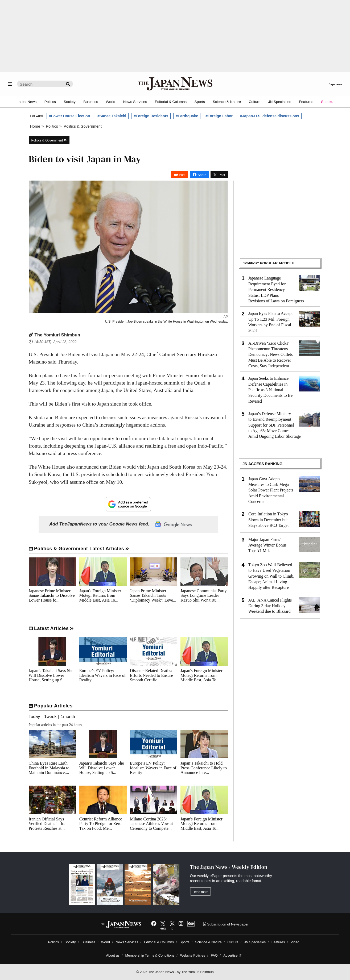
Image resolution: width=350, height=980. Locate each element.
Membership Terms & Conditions (150, 955)
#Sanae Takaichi (112, 116)
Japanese (335, 84)
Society (70, 102)
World (111, 102)
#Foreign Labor (219, 116)
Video (295, 942)
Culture (254, 102)
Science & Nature (227, 102)
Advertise (232, 955)
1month (68, 717)
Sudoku (327, 102)
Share (202, 175)
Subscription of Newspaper (226, 924)
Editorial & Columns (171, 102)
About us (113, 955)
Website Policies (193, 955)
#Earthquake (187, 116)
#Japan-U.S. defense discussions (270, 116)
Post (182, 175)
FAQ (214, 955)
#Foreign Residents (151, 116)
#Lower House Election (69, 116)
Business (91, 102)
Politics (50, 102)
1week (50, 717)
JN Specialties (280, 102)
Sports (200, 102)
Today (34, 717)
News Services (135, 102)
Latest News (27, 102)
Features (306, 102)
